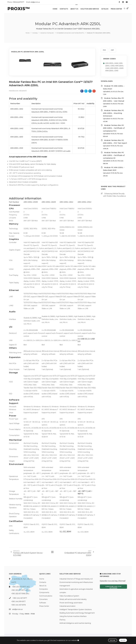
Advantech (23, 91)
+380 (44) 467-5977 (20, 598)
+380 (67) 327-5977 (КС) (21, 587)
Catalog (105, 9)
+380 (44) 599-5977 (18, 601)
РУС (104, 50)
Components (44, 593)
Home (54, 9)
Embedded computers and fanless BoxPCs (70, 33)
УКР (112, 50)
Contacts (63, 9)
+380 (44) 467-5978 (18, 605)
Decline (113, 640)
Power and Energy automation (71, 603)
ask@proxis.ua (17, 609)
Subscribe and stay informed (113, 587)
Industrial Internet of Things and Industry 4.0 (76, 579)
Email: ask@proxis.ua (33, 2)
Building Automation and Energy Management (77, 613)
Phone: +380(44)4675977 (16, 2)
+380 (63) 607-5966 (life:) (20, 594)
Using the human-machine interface (73, 616)
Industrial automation (67, 606)
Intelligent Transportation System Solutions (76, 610)
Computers (44, 589)
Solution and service (89, 9)
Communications (46, 596)
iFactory (62, 620)
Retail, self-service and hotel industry (73, 599)
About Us (74, 9)
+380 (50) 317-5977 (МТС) (21, 590)
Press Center (116, 9)
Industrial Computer (47, 33)
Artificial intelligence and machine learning (75, 623)
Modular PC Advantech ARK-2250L (99, 33)
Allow (123, 640)
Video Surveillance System (69, 596)
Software (43, 603)
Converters (43, 599)
